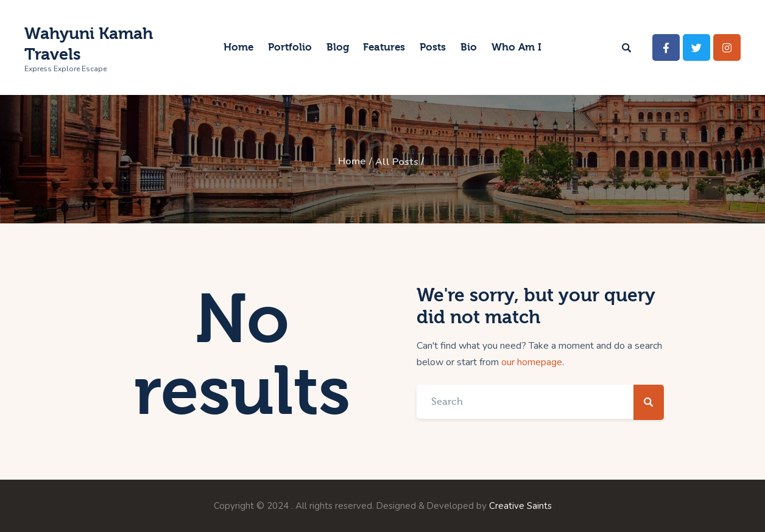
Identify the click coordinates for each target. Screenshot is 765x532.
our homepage (532, 362)
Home (351, 162)
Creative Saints (520, 505)
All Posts (397, 162)
